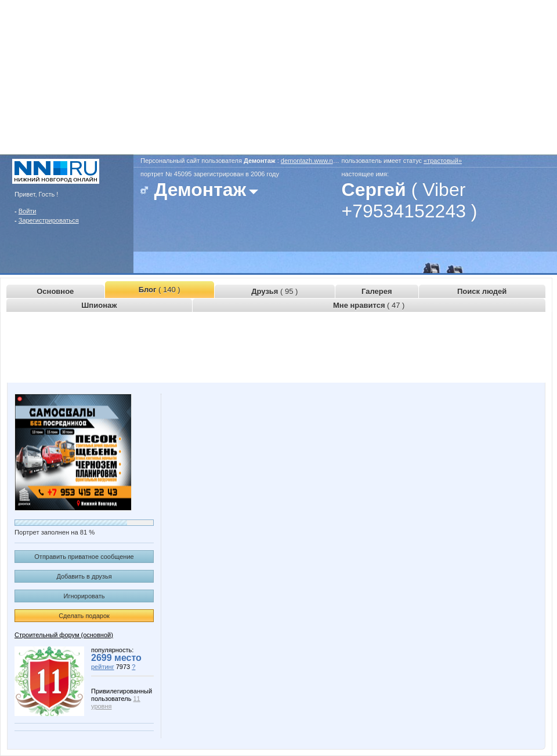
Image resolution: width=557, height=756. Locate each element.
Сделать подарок (84, 616)
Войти (28, 211)
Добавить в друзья (84, 576)
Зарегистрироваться (49, 220)
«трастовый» (443, 161)
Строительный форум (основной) (64, 635)
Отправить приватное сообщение (84, 557)
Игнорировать (84, 596)
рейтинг (103, 667)
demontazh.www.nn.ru (312, 161)
